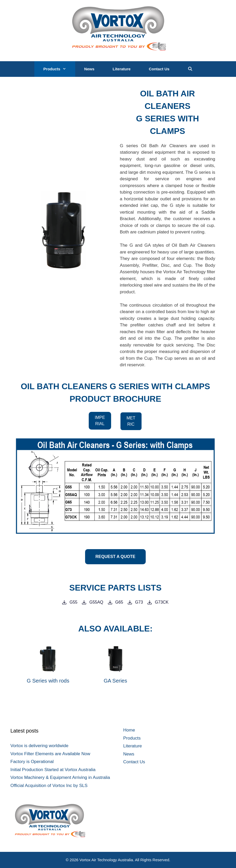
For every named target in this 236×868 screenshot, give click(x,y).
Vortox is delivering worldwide (39, 746)
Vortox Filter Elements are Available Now (50, 754)
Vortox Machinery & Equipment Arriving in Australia (60, 777)
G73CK (162, 602)
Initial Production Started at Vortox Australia (53, 770)
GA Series (115, 681)
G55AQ (96, 602)
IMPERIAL (100, 421)
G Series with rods (48, 681)
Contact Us (159, 69)
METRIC (131, 421)
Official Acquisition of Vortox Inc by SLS (49, 786)
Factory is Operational (32, 762)
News (89, 69)
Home (129, 730)
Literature (122, 69)
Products (59, 69)
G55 (73, 602)
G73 (139, 602)
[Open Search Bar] (190, 69)
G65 (119, 602)
